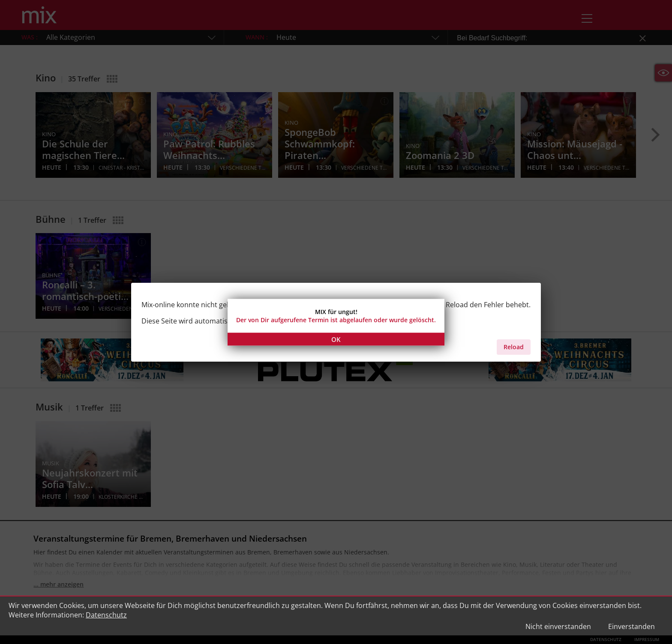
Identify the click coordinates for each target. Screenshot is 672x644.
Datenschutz (106, 615)
